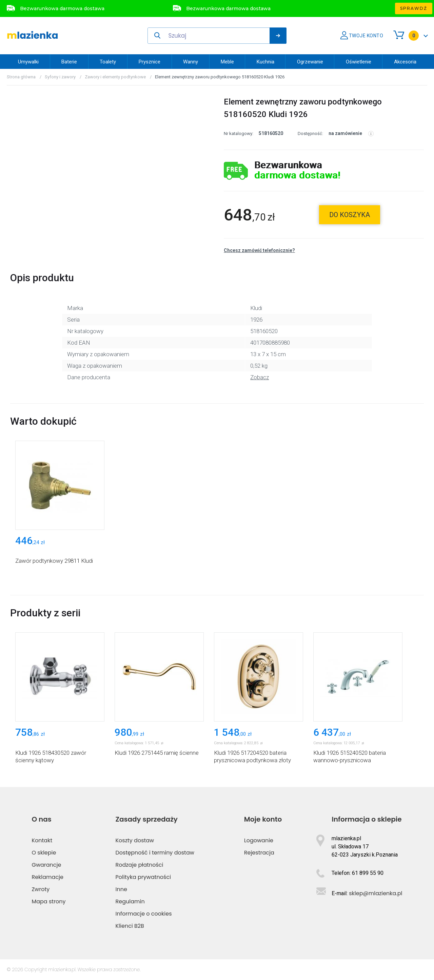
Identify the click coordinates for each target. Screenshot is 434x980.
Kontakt (42, 840)
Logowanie (259, 840)
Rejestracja (259, 853)
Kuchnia (265, 62)
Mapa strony (48, 901)
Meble (227, 62)
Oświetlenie (359, 62)
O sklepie (44, 853)
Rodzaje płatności (140, 865)
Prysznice (150, 62)
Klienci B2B (130, 926)
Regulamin (130, 901)
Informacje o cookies (144, 914)
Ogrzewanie (310, 62)
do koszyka (350, 215)
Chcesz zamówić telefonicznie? (259, 250)
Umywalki (28, 62)
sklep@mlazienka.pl (376, 893)
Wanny (191, 62)
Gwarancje (46, 865)
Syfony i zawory (60, 77)
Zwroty (41, 889)
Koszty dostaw (135, 840)
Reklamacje (47, 877)
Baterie (69, 62)
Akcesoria (405, 62)
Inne (121, 889)
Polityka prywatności (143, 877)
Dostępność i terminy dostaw (155, 853)
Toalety (108, 62)
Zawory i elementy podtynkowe (115, 77)
